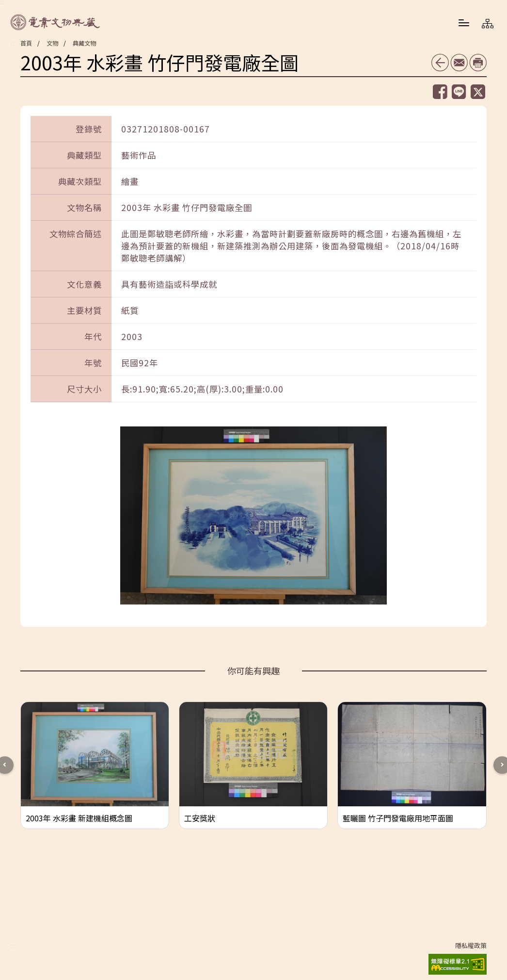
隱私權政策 (471, 946)
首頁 (26, 43)
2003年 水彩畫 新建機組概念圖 (79, 818)
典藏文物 (84, 43)
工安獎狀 (200, 818)
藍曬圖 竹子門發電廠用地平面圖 (398, 818)
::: (13, 43)
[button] (464, 22)
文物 (52, 43)
